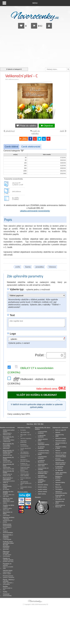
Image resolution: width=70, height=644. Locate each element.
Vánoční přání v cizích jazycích (61, 463)
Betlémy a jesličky (59, 477)
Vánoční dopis (8, 572)
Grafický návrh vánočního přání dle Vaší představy (8, 545)
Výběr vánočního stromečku (61, 473)
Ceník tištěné (11, 147)
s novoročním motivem (42, 432)
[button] (65, 354)
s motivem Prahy (43, 451)
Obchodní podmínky (23, 441)
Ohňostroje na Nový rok (60, 506)
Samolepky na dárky (8, 514)
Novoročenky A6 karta (8, 466)
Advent (58, 432)
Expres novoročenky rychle (7, 487)
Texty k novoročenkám (8, 532)
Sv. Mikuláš (59, 470)
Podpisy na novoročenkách (25, 464)
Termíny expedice (26, 438)
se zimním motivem (41, 448)
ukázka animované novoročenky (35, 211)
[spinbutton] (55, 355)
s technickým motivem (42, 457)
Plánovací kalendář (7, 554)
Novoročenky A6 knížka (8, 473)
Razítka (8, 588)
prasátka (40, 267)
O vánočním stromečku (59, 467)
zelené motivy (42, 492)
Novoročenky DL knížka (8, 460)
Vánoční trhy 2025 (60, 435)
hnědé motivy (42, 487)
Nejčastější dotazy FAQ (26, 488)
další (63, 131)
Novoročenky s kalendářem (9, 480)
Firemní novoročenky (60, 460)
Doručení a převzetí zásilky (25, 460)
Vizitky (5, 592)
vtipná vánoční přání (43, 440)
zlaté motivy (42, 494)
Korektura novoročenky (24, 445)
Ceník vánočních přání (26, 449)
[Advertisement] (35, 49)
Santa (28, 267)
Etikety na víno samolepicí (8, 501)
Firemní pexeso (8, 577)
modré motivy (42, 489)
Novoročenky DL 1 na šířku (9, 439)
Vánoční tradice (61, 441)
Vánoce (52, 267)
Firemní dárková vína (25, 479)
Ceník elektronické (31, 147)
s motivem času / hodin (44, 454)
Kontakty (23, 430)
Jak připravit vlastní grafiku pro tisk (26, 483)
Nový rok (58, 487)
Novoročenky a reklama (25, 457)
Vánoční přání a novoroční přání (61, 456)
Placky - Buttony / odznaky (9, 582)
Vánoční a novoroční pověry (61, 492)
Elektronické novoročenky (7, 526)
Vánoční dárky (60, 482)
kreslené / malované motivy (44, 444)
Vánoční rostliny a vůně (61, 448)
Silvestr (58, 485)
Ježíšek (58, 480)
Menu (35, 3)
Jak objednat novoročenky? (25, 453)
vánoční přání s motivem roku (43, 473)
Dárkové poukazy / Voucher (9, 520)
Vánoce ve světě (61, 453)
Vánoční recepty (61, 438)
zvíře (18, 267)
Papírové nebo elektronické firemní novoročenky (25, 470)
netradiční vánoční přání (42, 476)
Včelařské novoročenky (7, 595)
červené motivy (43, 485)
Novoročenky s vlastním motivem (8, 537)
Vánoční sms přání (60, 502)
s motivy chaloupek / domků (42, 481)
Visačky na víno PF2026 (9, 494)
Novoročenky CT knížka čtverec (8, 453)
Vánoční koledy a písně (61, 444)
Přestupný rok (60, 499)
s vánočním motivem (42, 436)
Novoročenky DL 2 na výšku (8, 446)
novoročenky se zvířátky (43, 469)
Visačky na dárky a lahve (9, 507)
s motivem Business (41, 461)
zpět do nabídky (35, 132)
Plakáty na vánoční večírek (8, 560)
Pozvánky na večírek (8, 566)
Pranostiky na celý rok (60, 496)
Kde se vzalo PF (61, 430)
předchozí (9, 131)
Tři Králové (59, 489)
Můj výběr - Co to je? (26, 435)
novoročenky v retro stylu (43, 465)
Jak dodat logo (25, 432)
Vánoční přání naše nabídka (25, 475)
